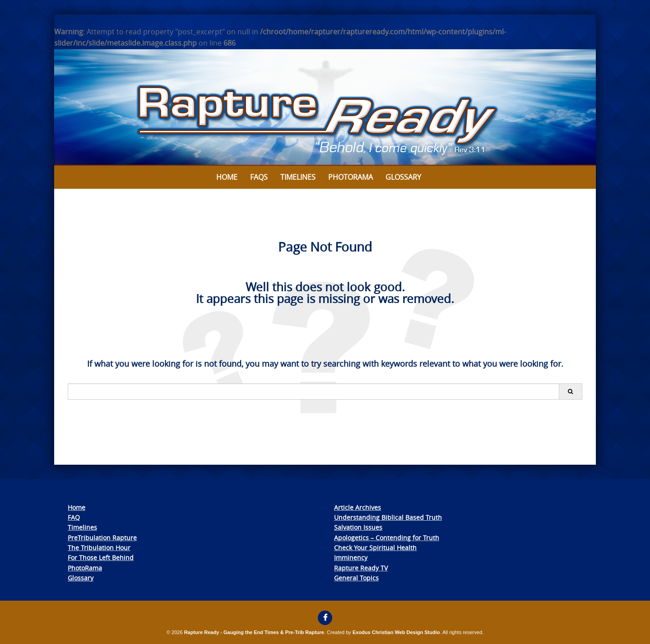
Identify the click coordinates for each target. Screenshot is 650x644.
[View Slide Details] (325, 107)
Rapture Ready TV (361, 568)
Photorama (351, 177)
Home (227, 177)
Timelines (298, 177)
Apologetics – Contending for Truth (387, 538)
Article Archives (357, 507)
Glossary (403, 177)
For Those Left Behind (101, 558)
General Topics (356, 578)
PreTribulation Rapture (102, 538)
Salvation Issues (358, 527)
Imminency (351, 558)
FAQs (259, 177)
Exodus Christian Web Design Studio (396, 632)
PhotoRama (85, 568)
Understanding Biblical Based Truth (388, 517)
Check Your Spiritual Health (375, 548)
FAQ (74, 517)
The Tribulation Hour (99, 548)
